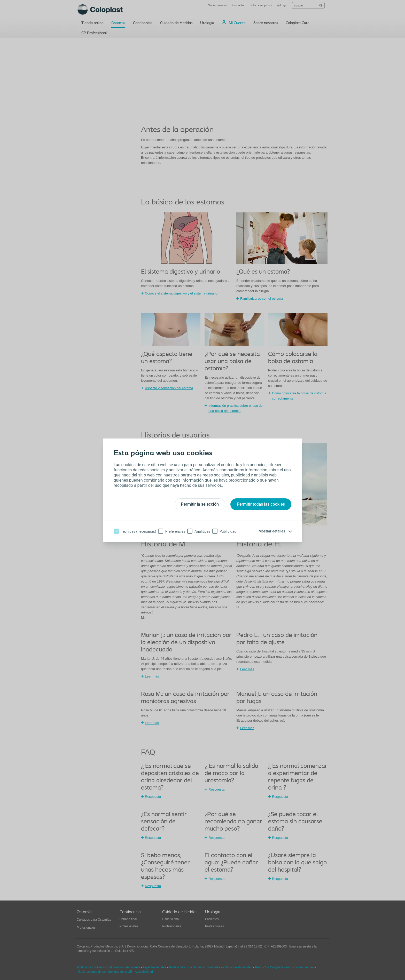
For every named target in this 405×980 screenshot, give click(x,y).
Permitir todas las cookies (261, 504)
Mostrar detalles (272, 531)
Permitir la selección (200, 504)
